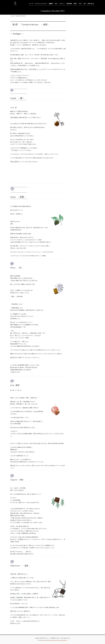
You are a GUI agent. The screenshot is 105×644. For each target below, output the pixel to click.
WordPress (44, 640)
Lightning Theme (52, 640)
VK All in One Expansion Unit (62, 640)
